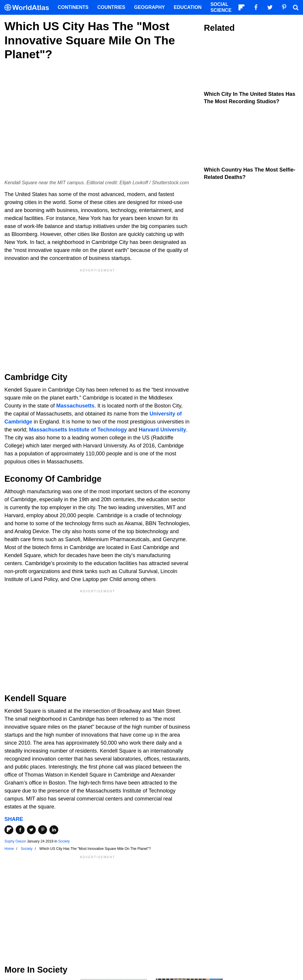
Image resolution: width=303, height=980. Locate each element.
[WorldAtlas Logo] (29, 8)
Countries (111, 7)
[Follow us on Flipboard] (241, 7)
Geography (149, 7)
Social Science (221, 7)
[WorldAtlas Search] (296, 7)
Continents (73, 7)
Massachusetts (75, 406)
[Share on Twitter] (31, 830)
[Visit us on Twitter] (270, 7)
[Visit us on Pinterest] (284, 7)
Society (64, 841)
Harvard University (162, 430)
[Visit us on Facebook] (256, 7)
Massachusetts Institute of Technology (78, 430)
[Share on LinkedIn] (54, 830)
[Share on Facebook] (20, 830)
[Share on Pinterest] (43, 830)
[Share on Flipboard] (9, 830)
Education (188, 7)
